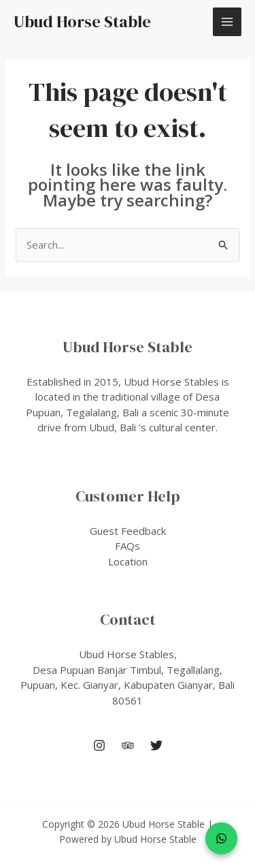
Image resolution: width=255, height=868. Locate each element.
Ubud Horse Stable (82, 21)
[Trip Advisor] (128, 745)
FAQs (128, 546)
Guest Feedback (128, 531)
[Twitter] (156, 745)
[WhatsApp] (221, 838)
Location (128, 561)
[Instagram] (99, 745)
